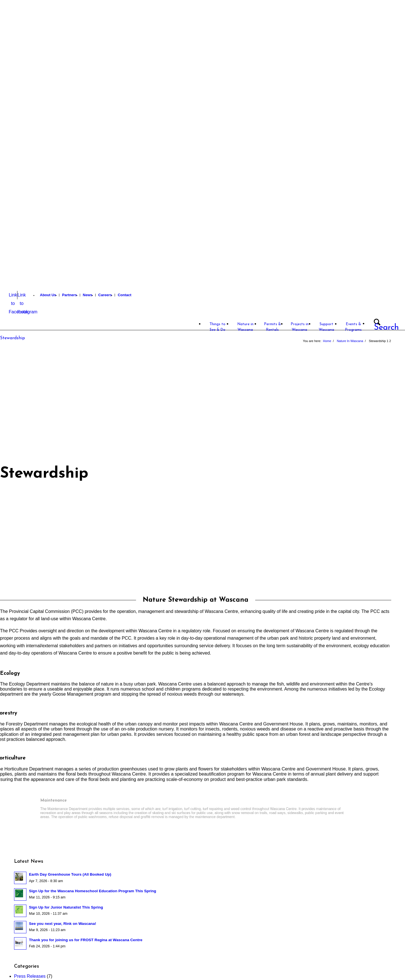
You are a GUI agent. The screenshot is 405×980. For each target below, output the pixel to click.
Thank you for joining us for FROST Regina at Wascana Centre (86, 940)
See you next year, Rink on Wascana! (63, 924)
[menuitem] (48, 295)
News (88, 295)
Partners (70, 295)
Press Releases (30, 976)
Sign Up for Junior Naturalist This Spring (66, 907)
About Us (48, 295)
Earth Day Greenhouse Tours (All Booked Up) (70, 874)
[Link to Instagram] (22, 295)
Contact (125, 295)
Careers (105, 295)
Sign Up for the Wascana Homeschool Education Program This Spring (93, 891)
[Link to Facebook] (13, 295)
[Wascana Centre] (39, 314)
